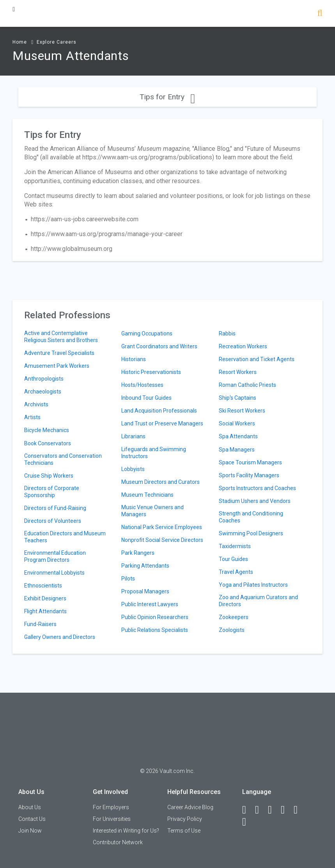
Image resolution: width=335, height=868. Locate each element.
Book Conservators (48, 443)
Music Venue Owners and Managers (152, 511)
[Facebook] (248, 810)
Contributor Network (118, 842)
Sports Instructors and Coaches (257, 488)
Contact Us (32, 819)
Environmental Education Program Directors (55, 556)
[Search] (320, 14)
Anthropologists (44, 379)
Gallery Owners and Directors (60, 637)
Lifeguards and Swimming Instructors (154, 453)
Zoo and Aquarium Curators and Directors (258, 601)
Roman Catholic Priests (247, 385)
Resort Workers (238, 372)
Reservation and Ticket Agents (257, 359)
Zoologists (232, 630)
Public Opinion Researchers (155, 617)
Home (20, 42)
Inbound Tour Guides (146, 398)
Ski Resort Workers (242, 411)
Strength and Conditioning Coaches (251, 517)
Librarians (133, 436)
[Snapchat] (248, 822)
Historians (134, 359)
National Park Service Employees (162, 527)
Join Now (30, 831)
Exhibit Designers (45, 598)
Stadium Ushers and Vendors (255, 501)
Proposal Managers (145, 591)
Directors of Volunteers (53, 521)
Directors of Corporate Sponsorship (52, 492)
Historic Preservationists (151, 372)
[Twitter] (273, 810)
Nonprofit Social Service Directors (162, 540)
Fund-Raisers (40, 624)
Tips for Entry (167, 97)
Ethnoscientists (43, 586)
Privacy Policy (185, 819)
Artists (32, 417)
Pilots (128, 579)
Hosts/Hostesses (142, 385)
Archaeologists (43, 392)
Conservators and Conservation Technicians (63, 459)
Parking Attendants (145, 566)
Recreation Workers (243, 346)
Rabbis (227, 333)
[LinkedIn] (261, 810)
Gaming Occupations (147, 333)
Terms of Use (184, 831)
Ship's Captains (238, 398)
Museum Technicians (147, 495)
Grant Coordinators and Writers (159, 346)
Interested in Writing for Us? (126, 831)
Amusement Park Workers (57, 366)
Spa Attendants (238, 436)
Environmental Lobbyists (54, 573)
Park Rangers (138, 553)
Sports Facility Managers (249, 475)
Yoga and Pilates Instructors (253, 585)
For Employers (111, 807)
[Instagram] (286, 810)
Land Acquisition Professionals (159, 411)
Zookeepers (234, 617)
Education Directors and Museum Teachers (65, 537)
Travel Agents (236, 572)
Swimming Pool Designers (251, 533)
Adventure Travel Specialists (59, 353)
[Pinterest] (299, 810)
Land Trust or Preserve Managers (162, 423)
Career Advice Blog (190, 807)
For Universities (112, 819)
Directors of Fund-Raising (55, 508)
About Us (30, 807)
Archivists (36, 404)
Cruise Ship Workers (49, 476)
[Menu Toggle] (14, 9)
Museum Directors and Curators (160, 482)
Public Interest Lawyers (150, 604)
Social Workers (237, 423)
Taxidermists (235, 546)
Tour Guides (233, 559)
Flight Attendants (45, 611)
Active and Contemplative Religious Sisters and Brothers (61, 337)
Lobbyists (133, 469)
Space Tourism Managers (250, 462)
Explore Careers (57, 42)
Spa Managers (237, 450)
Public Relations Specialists (155, 630)
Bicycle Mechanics (47, 430)
